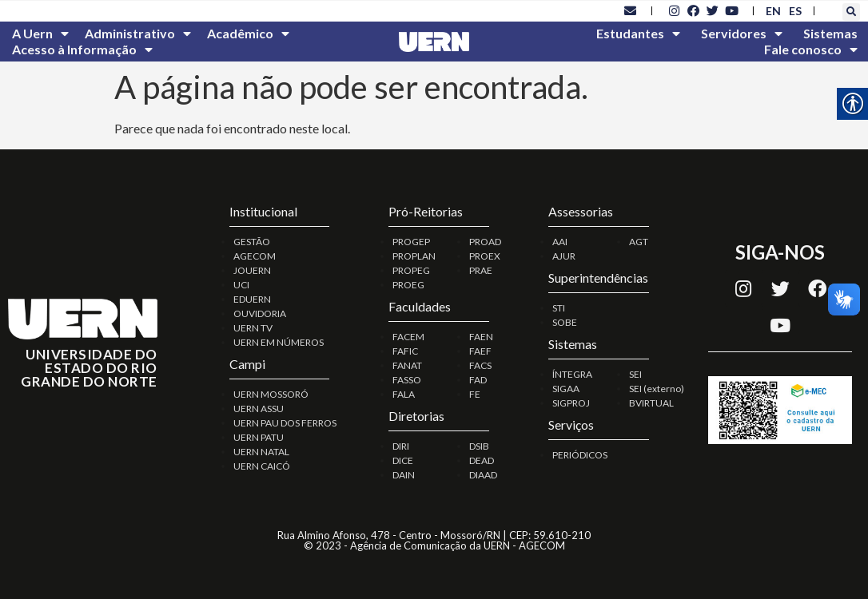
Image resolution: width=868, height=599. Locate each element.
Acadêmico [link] (248, 34)
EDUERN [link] (252, 299)
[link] (630, 10)
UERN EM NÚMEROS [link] (279, 342)
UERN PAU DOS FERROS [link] (285, 423)
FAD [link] (478, 380)
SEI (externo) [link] (657, 389)
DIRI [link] (401, 446)
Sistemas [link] (830, 33)
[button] (851, 12)
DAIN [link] (404, 475)
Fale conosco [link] (811, 50)
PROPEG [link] (411, 270)
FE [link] (475, 394)
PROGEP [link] (411, 242)
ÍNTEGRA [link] (572, 374)
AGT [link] (639, 242)
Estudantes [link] (638, 34)
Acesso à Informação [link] (82, 50)
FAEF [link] (480, 351)
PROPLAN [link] (414, 256)
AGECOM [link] (255, 256)
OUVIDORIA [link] (260, 313)
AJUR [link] (564, 256)
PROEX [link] (485, 256)
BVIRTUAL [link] (651, 403)
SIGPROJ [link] (571, 403)
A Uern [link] (40, 34)
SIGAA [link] (566, 389)
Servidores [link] (742, 34)
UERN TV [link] (253, 328)
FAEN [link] (481, 337)
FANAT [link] (407, 365)
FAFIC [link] (405, 351)
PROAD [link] (485, 242)
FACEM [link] (408, 337)
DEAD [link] (482, 460)
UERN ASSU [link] (259, 409)
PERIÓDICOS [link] (580, 455)
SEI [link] (635, 374)
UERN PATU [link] (259, 437)
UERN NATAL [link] (261, 452)
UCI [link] (241, 285)
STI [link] (559, 308)
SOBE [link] (565, 322)
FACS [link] (480, 365)
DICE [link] (403, 460)
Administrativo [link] (138, 34)
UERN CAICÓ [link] (262, 466)
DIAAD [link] (483, 475)
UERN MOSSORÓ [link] (271, 394)
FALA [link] (404, 394)
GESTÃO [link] (252, 242)
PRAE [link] (481, 270)
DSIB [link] (479, 446)
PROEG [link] (408, 285)
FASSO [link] (407, 380)
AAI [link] (560, 242)
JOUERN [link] (252, 270)
